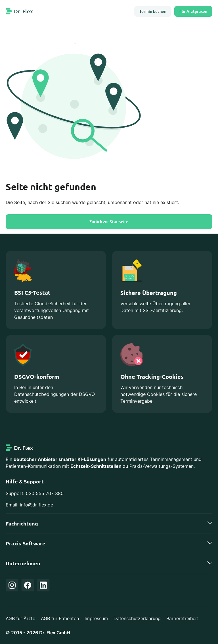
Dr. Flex (23, 11)
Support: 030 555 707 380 (35, 493)
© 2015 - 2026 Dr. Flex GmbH (38, 633)
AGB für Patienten (60, 618)
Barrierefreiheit (182, 618)
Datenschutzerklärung (137, 618)
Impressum (96, 618)
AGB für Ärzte (20, 618)
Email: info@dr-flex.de (29, 505)
